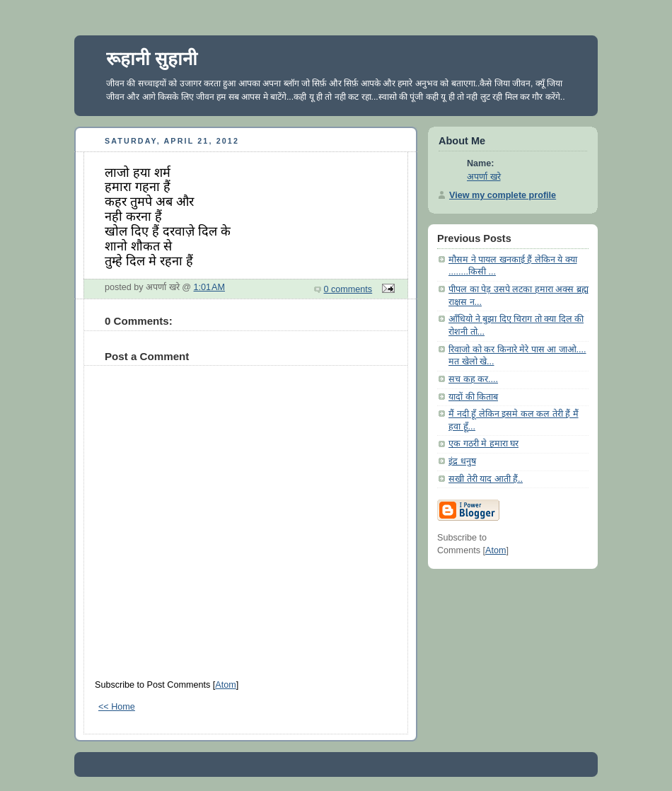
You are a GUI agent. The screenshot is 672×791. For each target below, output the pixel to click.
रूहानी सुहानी (152, 59)
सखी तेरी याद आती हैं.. (486, 479)
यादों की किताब (473, 397)
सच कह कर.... (473, 379)
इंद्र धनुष (462, 461)
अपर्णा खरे (484, 177)
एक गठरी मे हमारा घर (483, 444)
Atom (225, 685)
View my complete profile (503, 195)
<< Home (117, 707)
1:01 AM (210, 287)
